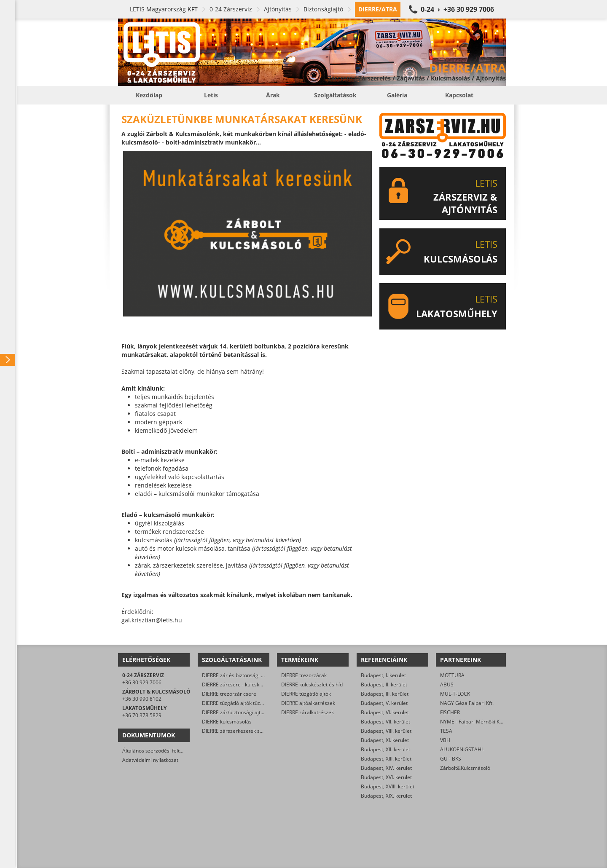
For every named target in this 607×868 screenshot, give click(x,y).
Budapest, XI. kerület (385, 740)
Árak (273, 95)
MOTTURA (452, 675)
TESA (446, 731)
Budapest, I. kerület (383, 675)
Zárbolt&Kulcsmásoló (465, 768)
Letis (211, 95)
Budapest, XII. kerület (385, 749)
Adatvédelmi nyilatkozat (150, 760)
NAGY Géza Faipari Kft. (467, 703)
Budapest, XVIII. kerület (388, 786)
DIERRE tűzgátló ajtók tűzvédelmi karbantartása (258, 703)
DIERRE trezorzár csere (229, 694)
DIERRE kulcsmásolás (227, 722)
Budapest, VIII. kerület (386, 731)
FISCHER (450, 712)
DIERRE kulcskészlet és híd (312, 684)
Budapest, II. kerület (384, 684)
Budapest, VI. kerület (385, 712)
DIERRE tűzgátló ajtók (306, 694)
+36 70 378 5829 (142, 715)
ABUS (447, 684)
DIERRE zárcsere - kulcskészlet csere (245, 684)
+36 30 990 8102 (142, 699)
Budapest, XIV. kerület (386, 768)
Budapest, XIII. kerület (386, 759)
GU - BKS (451, 759)
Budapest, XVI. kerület (386, 777)
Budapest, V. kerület (384, 703)
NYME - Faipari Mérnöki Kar (472, 722)
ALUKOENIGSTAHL (462, 749)
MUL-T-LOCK (455, 694)
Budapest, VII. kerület (385, 722)
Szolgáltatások (335, 95)
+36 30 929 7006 (142, 682)
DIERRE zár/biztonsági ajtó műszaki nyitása (252, 712)
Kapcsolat (459, 95)
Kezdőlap (149, 95)
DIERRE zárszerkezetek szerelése (241, 731)
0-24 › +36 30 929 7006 (457, 9)
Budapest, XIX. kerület (386, 796)
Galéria (397, 95)
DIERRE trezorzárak (304, 675)
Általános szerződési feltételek (158, 751)
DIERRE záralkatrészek (308, 712)
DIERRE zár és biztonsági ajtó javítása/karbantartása (263, 675)
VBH (445, 740)
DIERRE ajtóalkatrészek (308, 703)
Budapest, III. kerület (385, 694)
